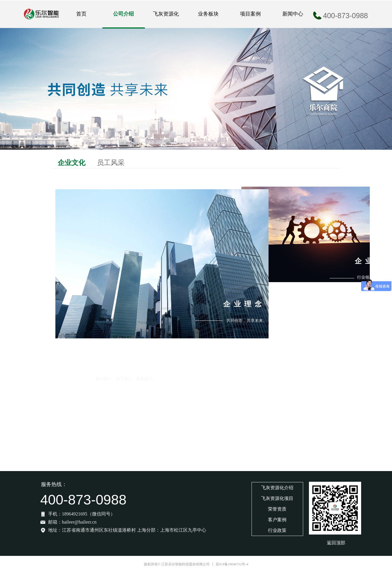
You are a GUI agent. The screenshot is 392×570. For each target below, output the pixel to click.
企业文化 (72, 163)
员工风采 (111, 163)
